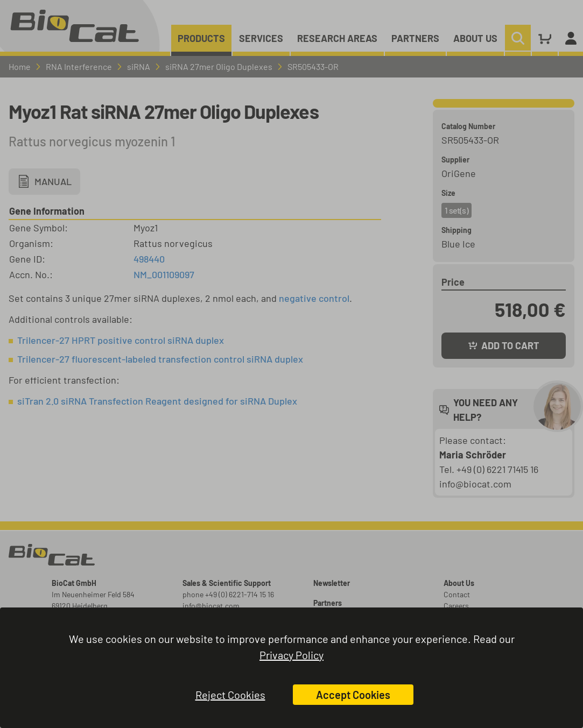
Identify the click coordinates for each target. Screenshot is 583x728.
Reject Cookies (230, 695)
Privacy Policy (291, 655)
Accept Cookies (353, 695)
